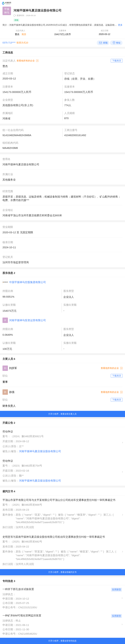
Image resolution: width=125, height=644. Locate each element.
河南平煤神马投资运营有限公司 (27, 320)
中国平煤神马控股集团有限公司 (27, 282)
